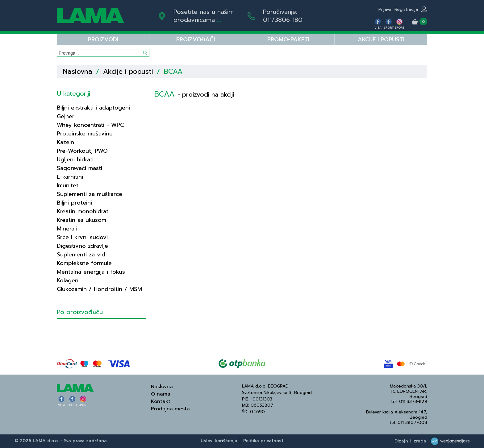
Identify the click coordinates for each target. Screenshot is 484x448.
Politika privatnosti (264, 441)
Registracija (406, 9)
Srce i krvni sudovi (82, 237)
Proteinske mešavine (85, 134)
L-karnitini (70, 177)
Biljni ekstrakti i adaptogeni (93, 108)
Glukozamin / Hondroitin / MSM (99, 289)
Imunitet (68, 185)
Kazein (65, 142)
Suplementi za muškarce (90, 194)
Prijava (385, 9)
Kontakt (161, 401)
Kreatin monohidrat (83, 211)
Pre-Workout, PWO (82, 151)
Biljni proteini (74, 203)
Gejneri (66, 116)
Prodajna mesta (170, 409)
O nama (161, 394)
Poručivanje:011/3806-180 (283, 16)
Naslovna (78, 71)
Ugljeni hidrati (75, 160)
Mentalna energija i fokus (91, 272)
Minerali (67, 229)
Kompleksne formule (84, 263)
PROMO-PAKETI (288, 39)
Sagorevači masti (79, 168)
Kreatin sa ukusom (81, 220)
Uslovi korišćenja (219, 441)
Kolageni (68, 280)
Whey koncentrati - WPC (90, 125)
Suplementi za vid (81, 255)
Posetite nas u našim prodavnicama (204, 16)
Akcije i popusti (381, 39)
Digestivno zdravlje (82, 246)
